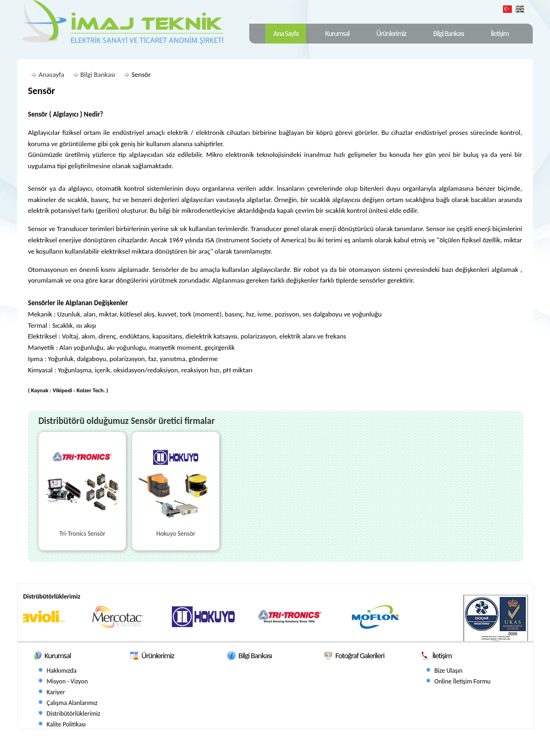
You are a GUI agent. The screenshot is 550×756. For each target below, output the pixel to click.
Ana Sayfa (286, 34)
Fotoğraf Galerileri (360, 656)
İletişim (500, 34)
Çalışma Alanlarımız (72, 703)
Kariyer (56, 692)
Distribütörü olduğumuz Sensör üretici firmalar (126, 421)
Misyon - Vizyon (67, 681)
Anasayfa (52, 74)
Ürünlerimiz (392, 34)
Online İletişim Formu (463, 681)
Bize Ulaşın (448, 671)
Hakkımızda (62, 671)
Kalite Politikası (66, 724)
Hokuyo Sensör (176, 534)
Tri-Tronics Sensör (83, 534)
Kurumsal (337, 34)
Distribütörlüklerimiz (74, 714)
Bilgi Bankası (448, 34)
